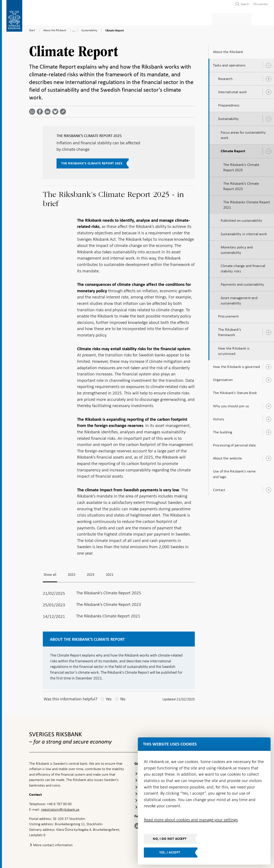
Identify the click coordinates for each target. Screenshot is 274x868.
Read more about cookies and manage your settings (191, 820)
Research (225, 77)
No (123, 698)
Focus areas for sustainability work (243, 134)
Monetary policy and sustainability (237, 249)
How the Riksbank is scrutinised (234, 350)
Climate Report (233, 150)
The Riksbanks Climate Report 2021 (247, 203)
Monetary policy (103, 18)
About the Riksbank (238, 18)
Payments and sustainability (242, 283)
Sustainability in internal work (244, 233)
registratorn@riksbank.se (60, 808)
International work (233, 91)
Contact (219, 489)
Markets (170, 18)
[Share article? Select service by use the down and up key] (48, 110)
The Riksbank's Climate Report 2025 (241, 166)
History (219, 418)
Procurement (228, 315)
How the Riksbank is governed (237, 365)
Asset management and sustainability (239, 299)
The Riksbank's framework (230, 331)
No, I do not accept (170, 839)
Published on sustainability (241, 219)
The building (223, 431)
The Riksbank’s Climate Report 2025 (92, 162)
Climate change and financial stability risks (243, 267)
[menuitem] (259, 4)
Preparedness (229, 104)
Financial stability (141, 18)
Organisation (223, 378)
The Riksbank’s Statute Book (235, 391)
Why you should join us (231, 405)
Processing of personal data (234, 444)
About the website (227, 457)
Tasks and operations (229, 64)
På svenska (261, 4)
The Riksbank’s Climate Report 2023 (241, 185)
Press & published (200, 18)
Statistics (38, 18)
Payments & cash (67, 18)
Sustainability (229, 118)
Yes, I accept (170, 852)
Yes (109, 698)
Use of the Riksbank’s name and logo (234, 473)
